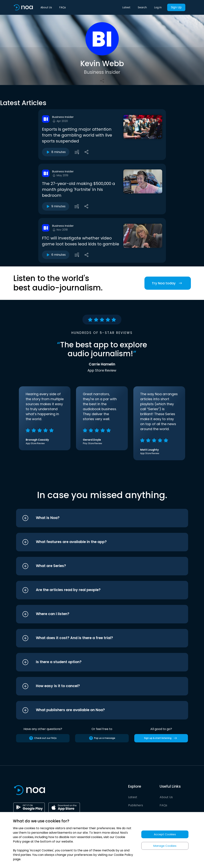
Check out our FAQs (43, 738)
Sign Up (176, 7)
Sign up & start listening (161, 738)
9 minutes (56, 206)
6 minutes (56, 255)
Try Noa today (168, 283)
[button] (95, 518)
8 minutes (56, 152)
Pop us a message (102, 738)
